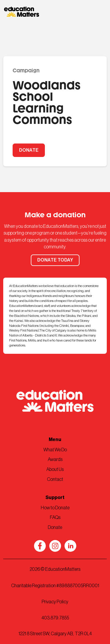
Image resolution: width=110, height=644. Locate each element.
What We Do (55, 450)
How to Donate (55, 508)
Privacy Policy (55, 602)
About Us (55, 469)
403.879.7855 (55, 618)
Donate (55, 527)
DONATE (29, 150)
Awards (55, 459)
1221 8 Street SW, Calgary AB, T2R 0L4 (55, 634)
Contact (55, 479)
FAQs (55, 517)
